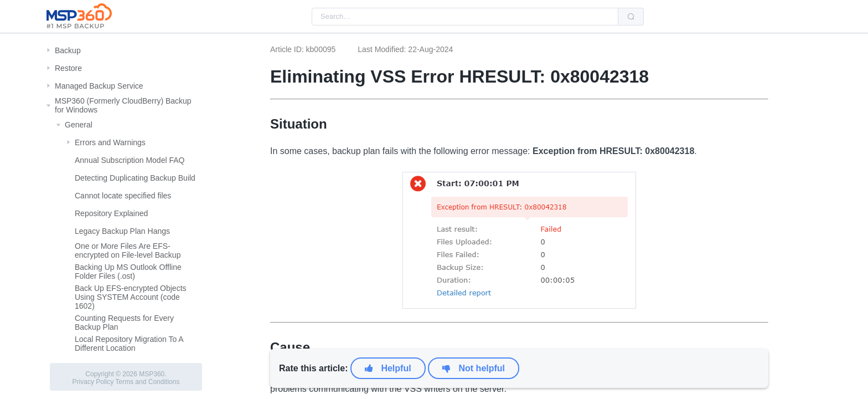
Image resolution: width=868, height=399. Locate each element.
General (79, 125)
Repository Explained (111, 213)
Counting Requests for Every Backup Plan (124, 323)
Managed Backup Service (99, 86)
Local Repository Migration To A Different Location (129, 344)
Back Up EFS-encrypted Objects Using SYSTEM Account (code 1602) (131, 297)
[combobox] (465, 17)
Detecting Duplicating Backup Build (135, 178)
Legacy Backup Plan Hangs (122, 231)
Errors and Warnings (110, 142)
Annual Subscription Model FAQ (130, 160)
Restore (68, 68)
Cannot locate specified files (123, 196)
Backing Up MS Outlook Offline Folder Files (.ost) (128, 272)
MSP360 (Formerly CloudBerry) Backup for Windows (123, 105)
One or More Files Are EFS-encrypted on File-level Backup (128, 250)
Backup (68, 50)
